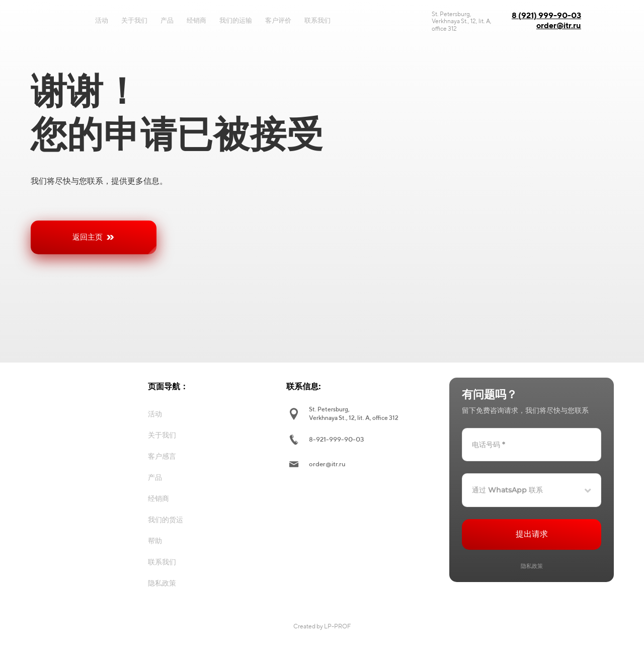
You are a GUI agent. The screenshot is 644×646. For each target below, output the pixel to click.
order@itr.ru (559, 25)
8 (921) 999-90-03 (546, 15)
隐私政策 (532, 566)
